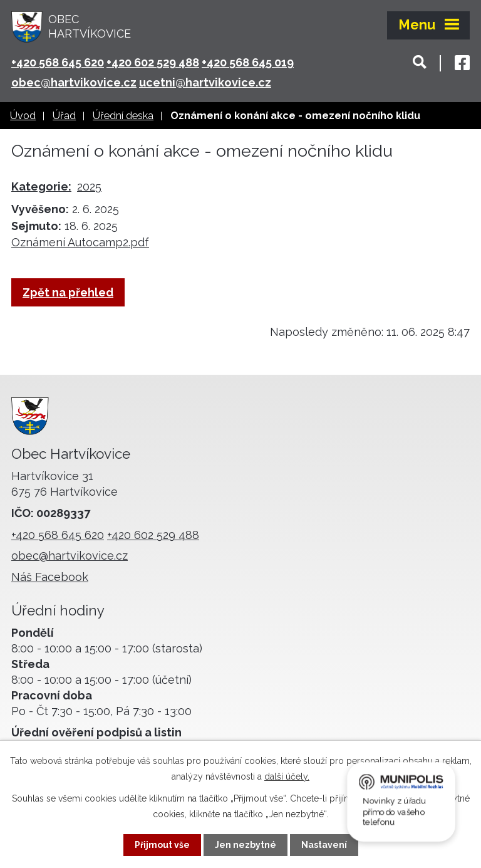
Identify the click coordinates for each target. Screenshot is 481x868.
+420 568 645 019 (248, 62)
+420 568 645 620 (58, 62)
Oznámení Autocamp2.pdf (80, 242)
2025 (89, 186)
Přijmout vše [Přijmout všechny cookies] (162, 845)
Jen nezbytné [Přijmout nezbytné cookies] (246, 845)
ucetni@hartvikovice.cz (205, 82)
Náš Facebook (50, 577)
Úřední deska (123, 116)
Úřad (64, 116)
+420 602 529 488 (153, 62)
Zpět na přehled (68, 292)
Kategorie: (41, 186)
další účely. (287, 776)
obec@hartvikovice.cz (74, 82)
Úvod (23, 116)
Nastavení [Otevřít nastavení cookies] (324, 845)
